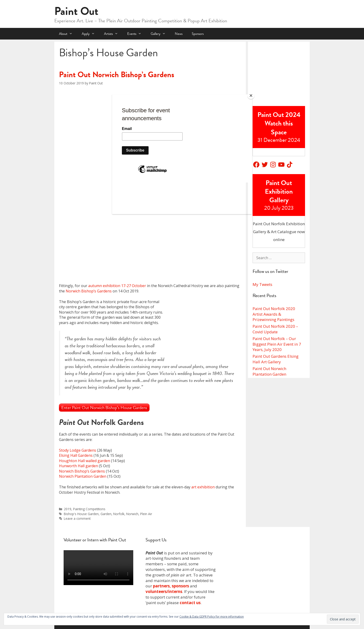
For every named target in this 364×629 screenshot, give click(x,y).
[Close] (251, 96)
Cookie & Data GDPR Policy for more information (212, 617)
